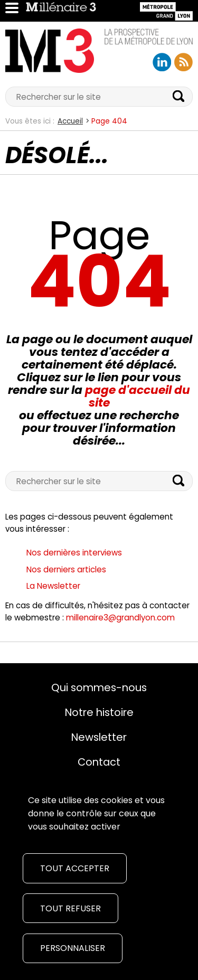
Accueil (70, 121)
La (53, 586)
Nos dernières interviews (74, 553)
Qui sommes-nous (99, 687)
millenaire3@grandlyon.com (120, 618)
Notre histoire (99, 712)
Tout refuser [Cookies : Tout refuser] (70, 908)
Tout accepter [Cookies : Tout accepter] (75, 868)
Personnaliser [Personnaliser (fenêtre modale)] (73, 948)
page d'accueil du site (138, 396)
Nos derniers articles (66, 569)
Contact (99, 762)
